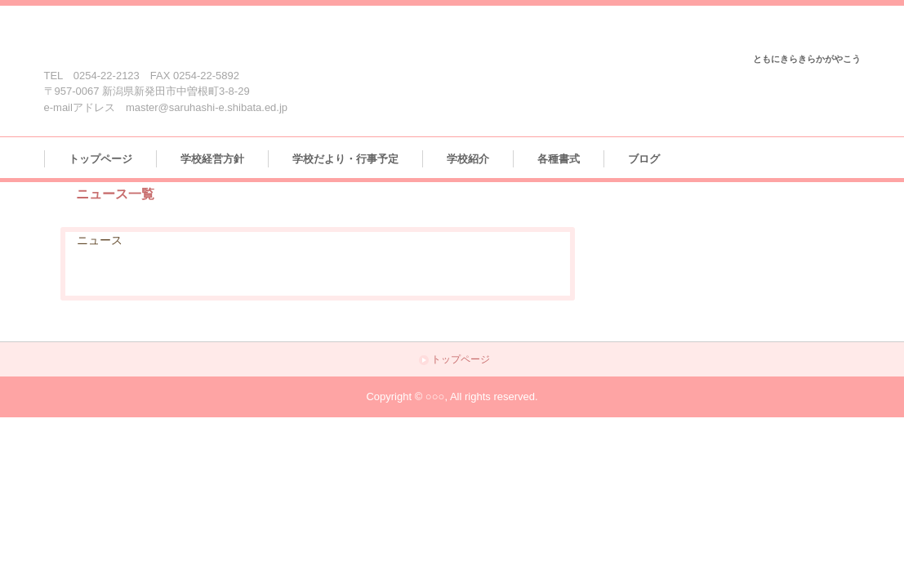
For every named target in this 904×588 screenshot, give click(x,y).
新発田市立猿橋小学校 (145, 39)
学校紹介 (468, 159)
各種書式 (559, 159)
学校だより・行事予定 (345, 159)
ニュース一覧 (115, 194)
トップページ (100, 159)
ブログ (644, 159)
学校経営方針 (212, 159)
